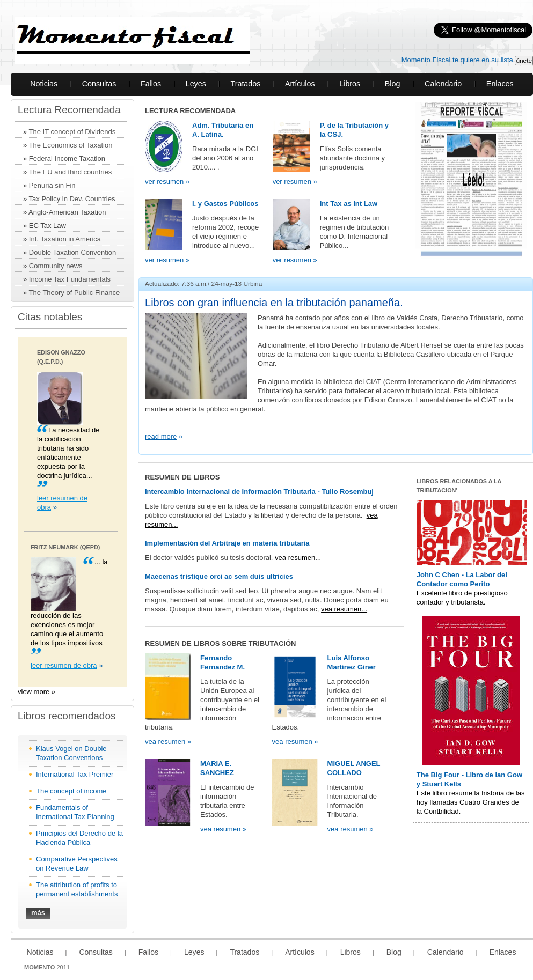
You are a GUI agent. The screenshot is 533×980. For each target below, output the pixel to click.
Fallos (151, 84)
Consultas (99, 84)
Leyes (196, 84)
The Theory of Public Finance (75, 293)
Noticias (44, 84)
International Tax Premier (75, 774)
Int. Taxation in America (65, 239)
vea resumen (165, 742)
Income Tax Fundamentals (70, 279)
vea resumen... (298, 558)
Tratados (245, 84)
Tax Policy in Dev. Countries (72, 199)
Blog (393, 84)
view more (34, 692)
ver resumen (164, 182)
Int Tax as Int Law (349, 204)
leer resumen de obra (64, 665)
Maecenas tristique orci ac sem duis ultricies (219, 576)
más (38, 913)
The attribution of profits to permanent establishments (77, 889)
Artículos (300, 84)
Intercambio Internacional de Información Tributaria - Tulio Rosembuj (259, 492)
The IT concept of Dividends (72, 132)
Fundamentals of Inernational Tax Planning (75, 812)
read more (161, 436)
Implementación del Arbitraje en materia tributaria (227, 543)
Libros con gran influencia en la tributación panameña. (274, 303)
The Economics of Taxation (71, 145)
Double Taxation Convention (72, 252)
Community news (56, 266)
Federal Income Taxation (67, 159)
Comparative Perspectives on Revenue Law (77, 864)
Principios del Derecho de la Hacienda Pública (79, 838)
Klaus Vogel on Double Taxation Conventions (71, 753)
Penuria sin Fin (52, 185)
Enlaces (500, 84)
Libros (350, 84)
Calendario (443, 84)
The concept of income (71, 791)
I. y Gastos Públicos (225, 204)
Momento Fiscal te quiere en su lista (457, 60)
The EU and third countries (71, 172)
